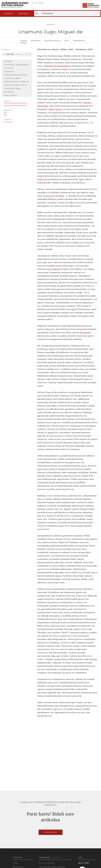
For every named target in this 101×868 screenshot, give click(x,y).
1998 (5, 115)
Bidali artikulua (51, 832)
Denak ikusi (57, 857)
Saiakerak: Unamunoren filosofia (16, 66)
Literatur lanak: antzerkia (12, 90)
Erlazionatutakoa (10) (53, 40)
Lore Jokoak (54, 269)
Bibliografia (10, 95)
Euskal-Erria (44, 179)
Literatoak (50, 24)
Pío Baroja (85, 333)
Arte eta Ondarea (47, 863)
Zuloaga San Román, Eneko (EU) (15, 105)
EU (36, 3)
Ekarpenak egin (79, 40)
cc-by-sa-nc (8, 122)
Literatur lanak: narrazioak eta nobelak (17, 80)
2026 (5, 112)
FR (39, 3)
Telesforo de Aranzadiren (57, 66)
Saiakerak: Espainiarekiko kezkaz (15, 73)
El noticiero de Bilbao (54, 196)
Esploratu (9, 13)
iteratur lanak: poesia (16, 85)
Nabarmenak (23, 13)
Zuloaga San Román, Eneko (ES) (15, 103)
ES (33, 3)
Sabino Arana (55, 109)
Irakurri (24, 40)
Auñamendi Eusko (15, 5)
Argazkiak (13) (36, 40)
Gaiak (15, 863)
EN (43, 3)
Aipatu (67, 40)
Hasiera (8, 61)
